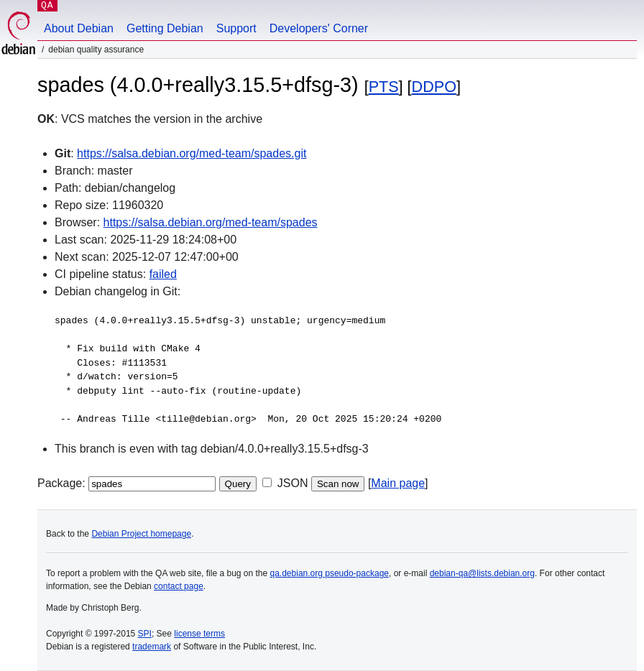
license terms (199, 634)
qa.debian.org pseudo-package (330, 573)
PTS (384, 87)
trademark (152, 647)
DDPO (434, 87)
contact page (179, 586)
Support (236, 28)
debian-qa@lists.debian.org (482, 573)
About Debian (79, 28)
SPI (145, 634)
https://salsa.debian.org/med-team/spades (211, 222)
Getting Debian (165, 28)
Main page (398, 483)
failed (163, 274)
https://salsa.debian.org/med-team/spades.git (192, 153)
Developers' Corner (319, 28)
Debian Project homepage (141, 534)
